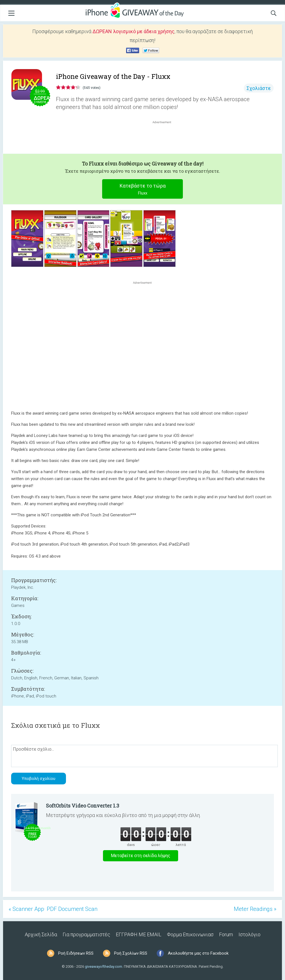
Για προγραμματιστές (86, 934)
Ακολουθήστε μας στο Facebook (198, 953)
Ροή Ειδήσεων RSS (76, 953)
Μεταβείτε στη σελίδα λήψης (141, 856)
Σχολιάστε (259, 88)
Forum (226, 934)
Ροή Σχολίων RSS (131, 953)
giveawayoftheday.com (104, 966)
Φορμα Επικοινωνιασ (190, 934)
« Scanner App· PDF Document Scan (53, 909)
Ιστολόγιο (250, 934)
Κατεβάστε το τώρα (143, 190)
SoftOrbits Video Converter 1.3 (83, 806)
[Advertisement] (165, 138)
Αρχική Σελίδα (41, 934)
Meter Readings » (255, 909)
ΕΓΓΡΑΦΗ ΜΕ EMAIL (139, 934)
